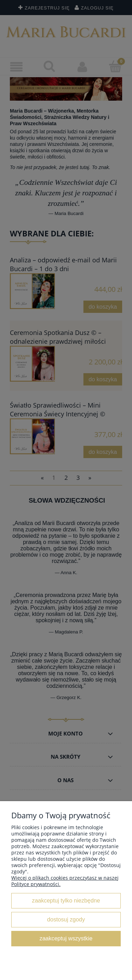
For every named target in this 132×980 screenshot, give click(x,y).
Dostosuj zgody (66, 919)
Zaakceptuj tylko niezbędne (66, 900)
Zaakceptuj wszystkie (66, 938)
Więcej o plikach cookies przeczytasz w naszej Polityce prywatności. (65, 881)
